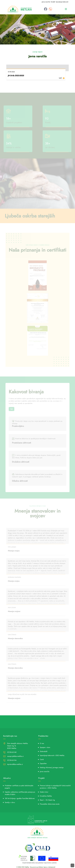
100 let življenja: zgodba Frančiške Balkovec (20, 798)
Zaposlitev (43, 763)
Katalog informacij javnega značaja (52, 767)
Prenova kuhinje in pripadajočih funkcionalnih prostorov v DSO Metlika (55, 787)
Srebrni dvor (44, 792)
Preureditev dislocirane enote (50, 804)
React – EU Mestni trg (47, 800)
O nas (42, 743)
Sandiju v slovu (10, 802)
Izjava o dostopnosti (49, 867)
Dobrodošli (44, 751)
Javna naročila (46, 2)
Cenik (42, 759)
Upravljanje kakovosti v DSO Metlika (52, 755)
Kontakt (53, 2)
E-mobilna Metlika (46, 796)
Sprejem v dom (45, 747)
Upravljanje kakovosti (62, 2)
